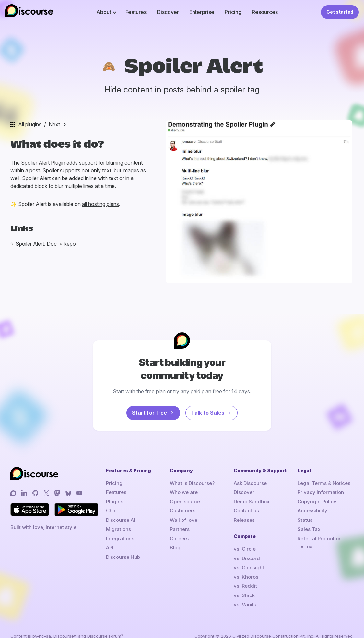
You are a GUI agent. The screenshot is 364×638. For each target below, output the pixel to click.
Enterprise (202, 12)
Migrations (118, 529)
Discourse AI (121, 520)
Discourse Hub (123, 557)
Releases (244, 520)
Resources (265, 12)
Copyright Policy (317, 502)
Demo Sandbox (252, 502)
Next (54, 124)
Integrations (120, 539)
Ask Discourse (250, 483)
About (104, 12)
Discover (168, 12)
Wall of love (184, 520)
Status (305, 520)
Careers (179, 539)
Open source (185, 502)
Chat (112, 511)
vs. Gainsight (249, 567)
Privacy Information (321, 492)
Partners (180, 529)
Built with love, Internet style (43, 527)
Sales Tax (309, 529)
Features (136, 12)
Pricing (233, 12)
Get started (340, 12)
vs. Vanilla (246, 604)
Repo (70, 244)
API (110, 548)
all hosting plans (100, 204)
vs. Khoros (246, 577)
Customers (183, 511)
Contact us (246, 511)
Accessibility (312, 511)
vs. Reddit (245, 586)
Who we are (184, 492)
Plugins (115, 502)
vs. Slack (244, 595)
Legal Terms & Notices (324, 483)
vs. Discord (247, 558)
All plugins (30, 124)
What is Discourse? (192, 483)
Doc (52, 244)
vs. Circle (245, 549)
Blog (175, 548)
